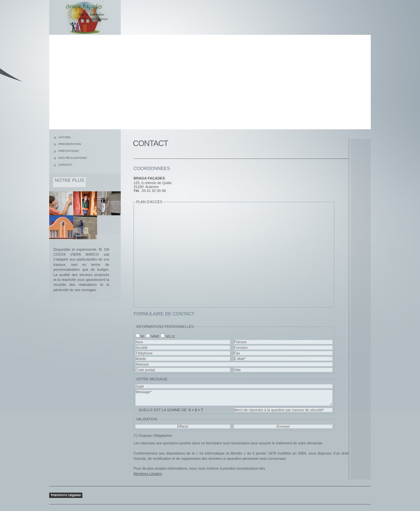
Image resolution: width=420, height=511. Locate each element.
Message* (234, 398)
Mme (155, 336)
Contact (65, 165)
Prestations (69, 151)
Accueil (65, 137)
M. (143, 336)
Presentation (70, 144)
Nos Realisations (73, 158)
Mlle (170, 336)
